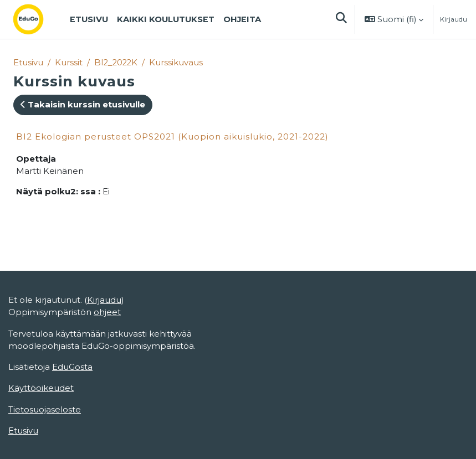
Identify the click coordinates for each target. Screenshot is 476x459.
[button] (341, 19)
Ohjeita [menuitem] (242, 19)
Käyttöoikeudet (41, 388)
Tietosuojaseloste (45, 410)
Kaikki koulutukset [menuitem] (166, 19)
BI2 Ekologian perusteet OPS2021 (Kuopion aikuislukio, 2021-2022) (172, 136)
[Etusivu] (37, 19)
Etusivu (28, 63)
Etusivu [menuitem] (89, 19)
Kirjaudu (454, 19)
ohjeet (107, 312)
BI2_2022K (116, 63)
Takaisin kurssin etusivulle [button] (83, 105)
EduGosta (72, 367)
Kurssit (69, 63)
